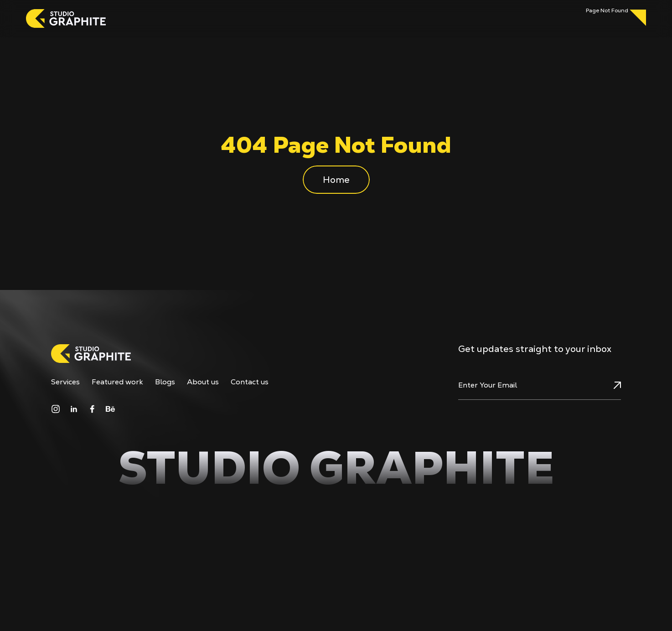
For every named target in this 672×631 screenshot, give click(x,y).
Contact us (250, 382)
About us (203, 382)
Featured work (117, 382)
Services (65, 382)
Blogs (165, 382)
